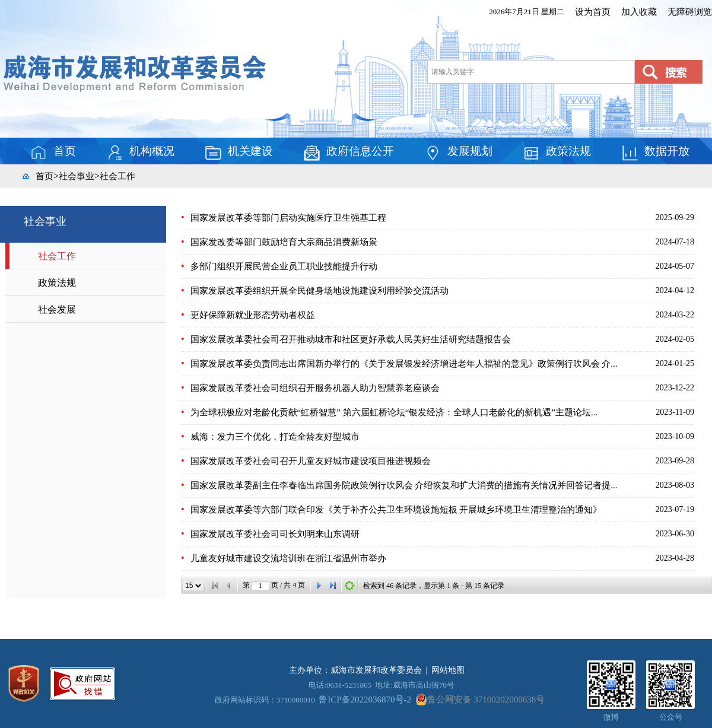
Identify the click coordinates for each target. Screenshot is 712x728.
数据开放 (655, 152)
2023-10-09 (675, 436)
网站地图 (448, 670)
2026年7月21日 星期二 (527, 12)
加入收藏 (639, 12)
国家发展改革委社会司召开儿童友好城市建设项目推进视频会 (311, 461)
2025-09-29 (675, 217)
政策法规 (557, 152)
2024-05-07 (675, 266)
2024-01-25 (675, 363)
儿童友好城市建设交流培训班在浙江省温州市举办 (288, 558)
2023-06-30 (675, 534)
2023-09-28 (675, 461)
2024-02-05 (675, 339)
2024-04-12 (675, 290)
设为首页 (593, 12)
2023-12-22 (675, 388)
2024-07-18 (675, 242)
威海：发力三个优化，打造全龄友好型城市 (275, 437)
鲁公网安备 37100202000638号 (480, 700)
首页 (53, 152)
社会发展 (57, 309)
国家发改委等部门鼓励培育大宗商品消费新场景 (284, 242)
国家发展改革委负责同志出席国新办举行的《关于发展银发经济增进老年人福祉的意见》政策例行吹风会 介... (404, 364)
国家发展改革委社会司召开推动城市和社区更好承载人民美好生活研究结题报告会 (351, 339)
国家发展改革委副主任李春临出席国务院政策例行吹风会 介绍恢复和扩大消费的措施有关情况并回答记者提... (404, 485)
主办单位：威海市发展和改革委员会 (355, 670)
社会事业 (77, 176)
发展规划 (458, 152)
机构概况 (140, 152)
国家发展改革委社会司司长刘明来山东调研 (275, 534)
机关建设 (239, 152)
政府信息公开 (348, 152)
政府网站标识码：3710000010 (265, 700)
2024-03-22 (675, 315)
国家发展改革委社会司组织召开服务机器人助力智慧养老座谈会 (315, 388)
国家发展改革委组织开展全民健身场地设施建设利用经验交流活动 (320, 291)
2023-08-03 (675, 485)
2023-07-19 (675, 509)
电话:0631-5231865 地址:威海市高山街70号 (382, 685)
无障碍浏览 (690, 12)
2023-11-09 (675, 412)
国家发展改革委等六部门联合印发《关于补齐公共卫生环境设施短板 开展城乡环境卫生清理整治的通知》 (396, 510)
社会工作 (117, 176)
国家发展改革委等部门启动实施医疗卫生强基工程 (288, 218)
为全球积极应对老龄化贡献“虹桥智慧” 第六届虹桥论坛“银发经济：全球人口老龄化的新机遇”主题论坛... (394, 412)
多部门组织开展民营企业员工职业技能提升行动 (284, 266)
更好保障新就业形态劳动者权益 (253, 315)
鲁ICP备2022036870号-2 (365, 700)
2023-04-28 (675, 558)
